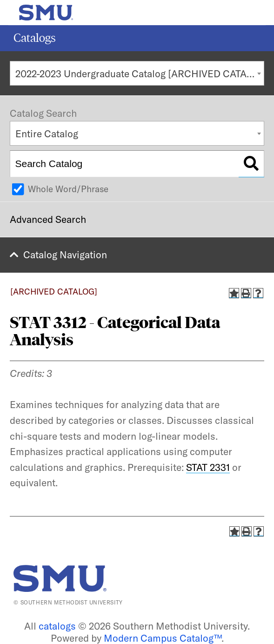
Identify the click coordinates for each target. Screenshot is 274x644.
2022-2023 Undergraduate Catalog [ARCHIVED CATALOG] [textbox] (140, 74)
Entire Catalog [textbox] (47, 134)
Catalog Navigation (65, 255)
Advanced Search (48, 219)
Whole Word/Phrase (68, 189)
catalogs (57, 626)
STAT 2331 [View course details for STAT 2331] (208, 467)
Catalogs (35, 38)
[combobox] (137, 73)
